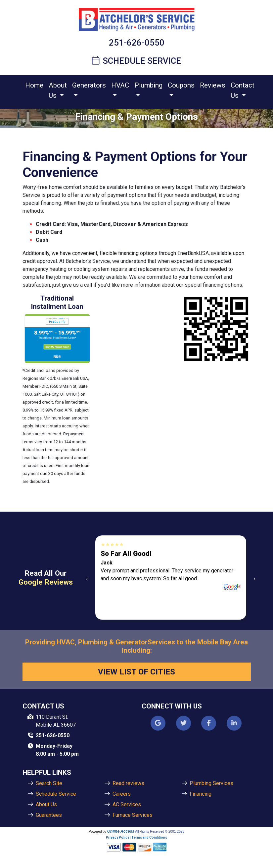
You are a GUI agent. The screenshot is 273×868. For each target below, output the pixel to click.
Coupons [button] (181, 85)
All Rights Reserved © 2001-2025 (160, 832)
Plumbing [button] (148, 85)
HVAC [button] (120, 85)
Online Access (121, 831)
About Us (46, 804)
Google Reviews (46, 582)
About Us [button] (58, 90)
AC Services (127, 804)
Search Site (49, 783)
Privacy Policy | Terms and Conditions (136, 837)
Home (34, 85)
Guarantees (49, 815)
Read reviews (128, 783)
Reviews (213, 85)
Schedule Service (136, 61)
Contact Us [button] (243, 90)
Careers (122, 794)
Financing (201, 794)
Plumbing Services (211, 783)
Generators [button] (89, 85)
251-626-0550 (137, 43)
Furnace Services (133, 815)
